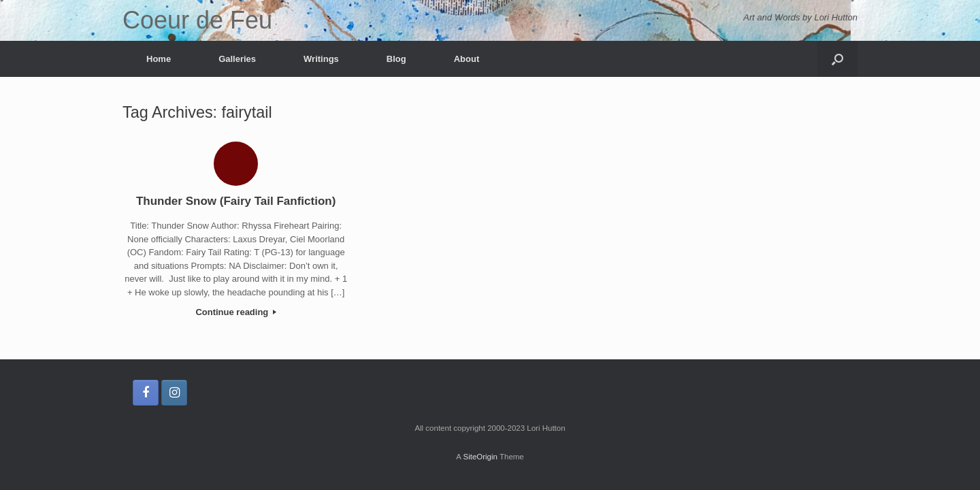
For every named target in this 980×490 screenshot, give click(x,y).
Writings (321, 59)
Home (159, 59)
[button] (837, 59)
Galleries (237, 59)
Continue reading (236, 312)
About (467, 59)
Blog (396, 59)
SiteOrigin (480, 457)
